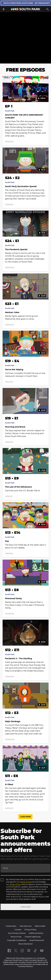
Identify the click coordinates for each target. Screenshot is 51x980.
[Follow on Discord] (29, 951)
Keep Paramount (37, 940)
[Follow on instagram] (22, 951)
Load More (26, 817)
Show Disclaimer (26, 944)
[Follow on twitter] (16, 951)
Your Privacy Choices (17, 933)
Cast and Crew (26, 926)
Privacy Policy (15, 884)
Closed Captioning (33, 937)
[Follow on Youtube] (42, 951)
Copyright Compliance (17, 940)
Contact (18, 930)
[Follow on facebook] (9, 951)
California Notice (36, 933)
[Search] (47, 9)
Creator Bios (11, 926)
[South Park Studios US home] (26, 10)
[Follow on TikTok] (35, 951)
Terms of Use (25, 882)
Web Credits (40, 926)
